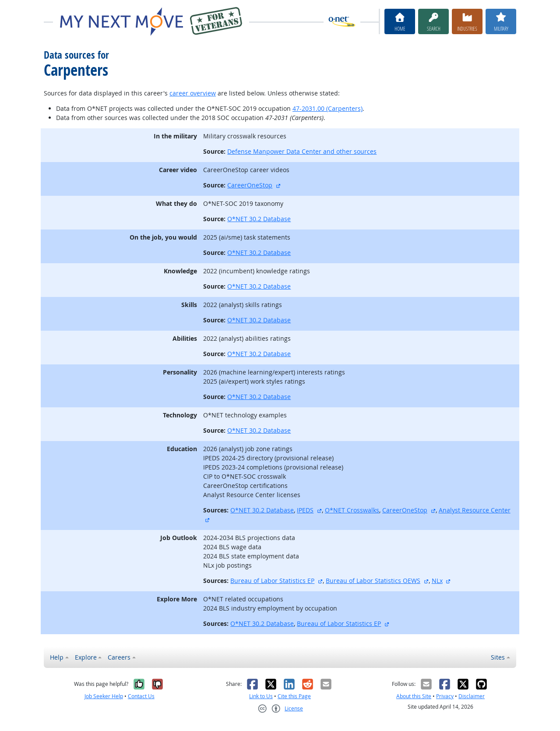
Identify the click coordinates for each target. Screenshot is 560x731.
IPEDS (305, 510)
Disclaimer (472, 696)
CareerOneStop (250, 185)
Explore (86, 657)
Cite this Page (294, 696)
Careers (119, 657)
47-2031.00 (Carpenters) (328, 108)
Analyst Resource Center (475, 510)
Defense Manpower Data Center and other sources (302, 151)
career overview (193, 93)
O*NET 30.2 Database (259, 219)
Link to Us (261, 696)
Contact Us (141, 696)
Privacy (445, 696)
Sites (498, 657)
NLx (437, 581)
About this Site (414, 696)
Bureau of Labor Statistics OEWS (373, 581)
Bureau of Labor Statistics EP (272, 581)
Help (57, 657)
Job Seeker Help (104, 696)
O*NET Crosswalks (352, 510)
